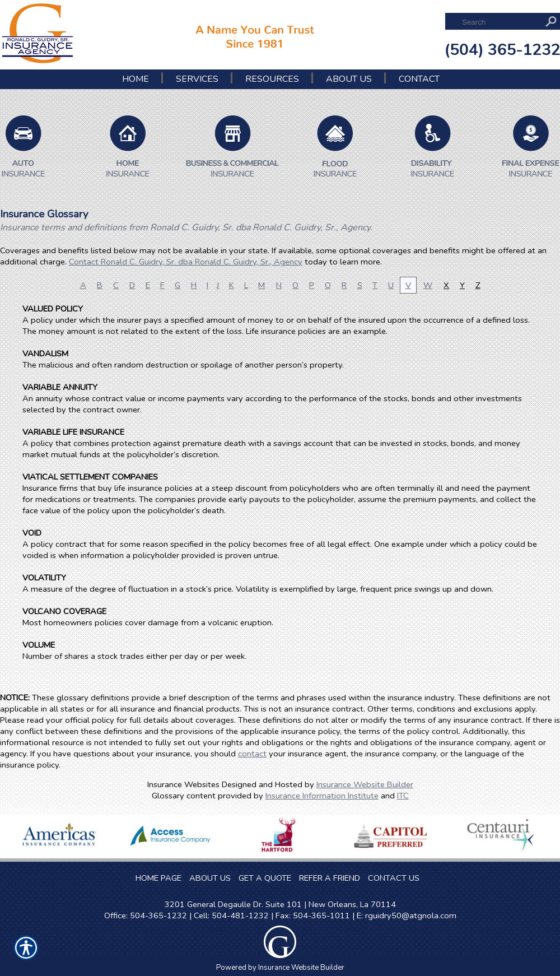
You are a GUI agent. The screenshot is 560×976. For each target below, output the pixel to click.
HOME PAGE (158, 878)
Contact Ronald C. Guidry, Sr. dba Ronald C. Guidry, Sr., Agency (186, 262)
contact (252, 754)
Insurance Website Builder (365, 784)
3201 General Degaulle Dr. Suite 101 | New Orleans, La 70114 (280, 904)
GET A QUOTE (265, 878)
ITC (403, 796)
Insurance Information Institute (322, 796)
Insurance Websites (183, 784)
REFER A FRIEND (330, 878)
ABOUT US (210, 878)
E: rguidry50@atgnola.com (407, 915)
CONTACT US (394, 878)
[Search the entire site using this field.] (500, 22)
